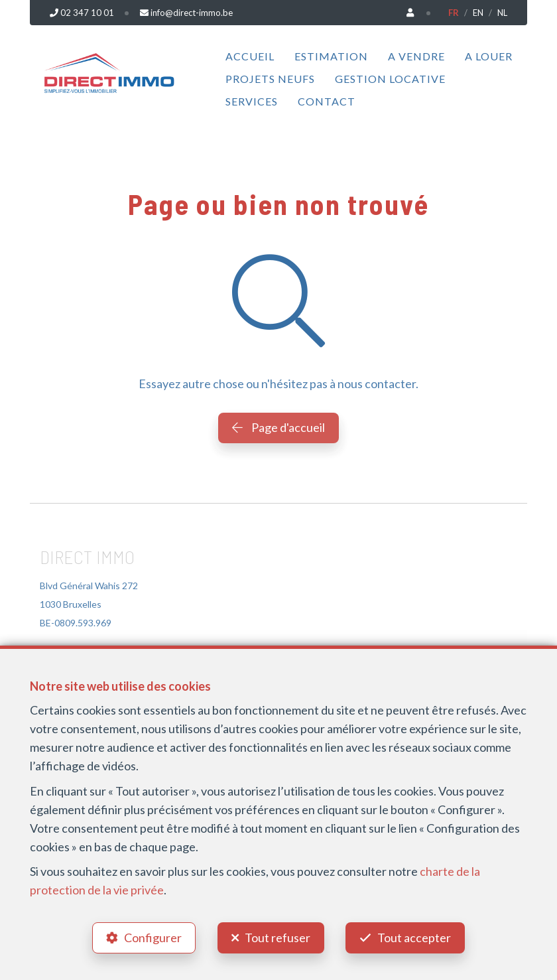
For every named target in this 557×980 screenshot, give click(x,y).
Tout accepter (415, 938)
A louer (489, 56)
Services (252, 101)
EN (478, 13)
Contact (327, 101)
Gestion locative (390, 79)
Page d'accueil (278, 427)
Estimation (331, 56)
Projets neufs (270, 79)
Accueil (250, 56)
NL (502, 13)
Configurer (153, 938)
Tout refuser (278, 938)
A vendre (416, 56)
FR (454, 13)
